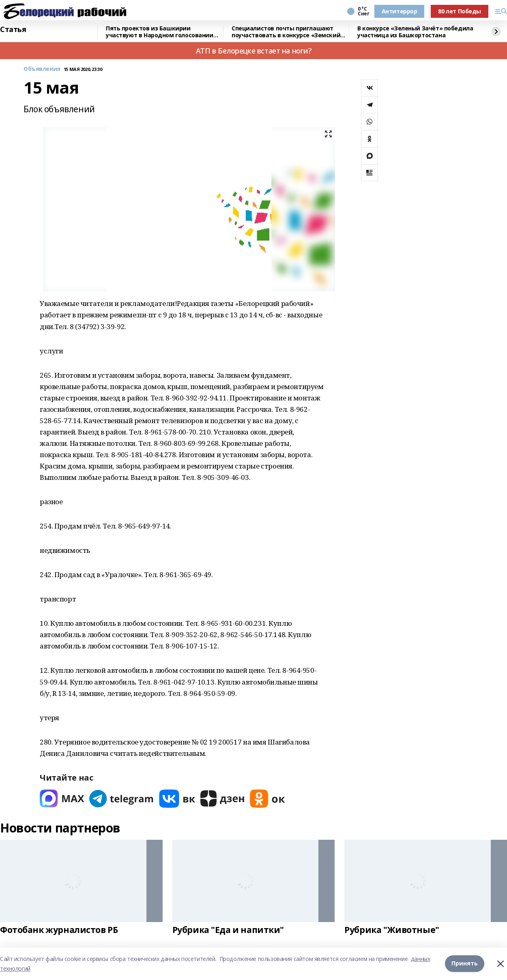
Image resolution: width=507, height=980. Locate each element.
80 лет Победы (460, 11)
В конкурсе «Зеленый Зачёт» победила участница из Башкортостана (415, 32)
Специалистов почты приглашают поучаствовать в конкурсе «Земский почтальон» (286, 32)
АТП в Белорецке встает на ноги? (254, 51)
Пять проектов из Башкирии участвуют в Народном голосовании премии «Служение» (160, 32)
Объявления (42, 69)
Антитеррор (400, 11)
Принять (465, 964)
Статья (13, 30)
